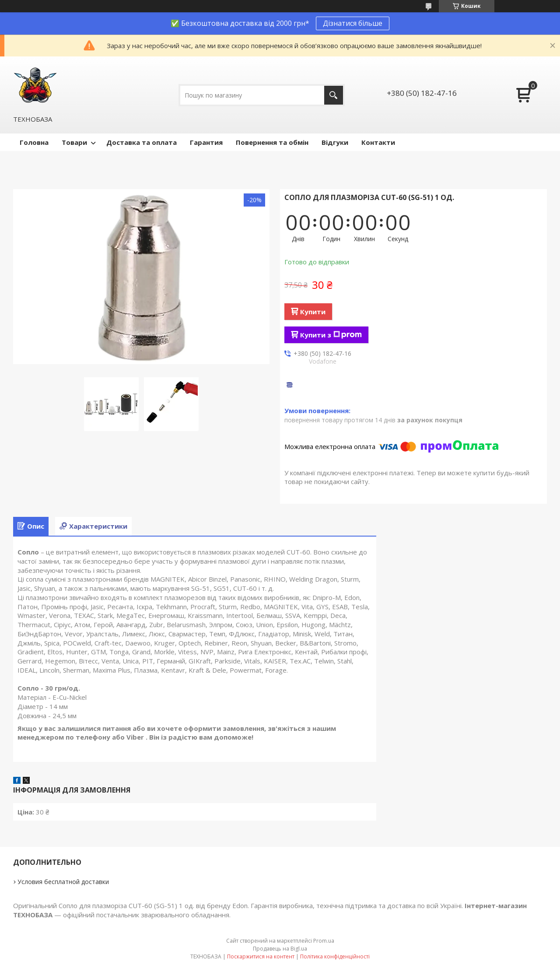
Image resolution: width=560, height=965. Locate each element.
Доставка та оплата (142, 142)
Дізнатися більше (353, 23)
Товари (74, 142)
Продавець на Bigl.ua (280, 949)
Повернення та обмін (272, 142)
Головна (34, 142)
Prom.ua (324, 941)
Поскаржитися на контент (261, 956)
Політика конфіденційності (335, 956)
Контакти (378, 142)
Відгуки (335, 142)
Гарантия (206, 142)
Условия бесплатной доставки (63, 882)
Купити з (331, 335)
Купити (313, 312)
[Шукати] (334, 95)
